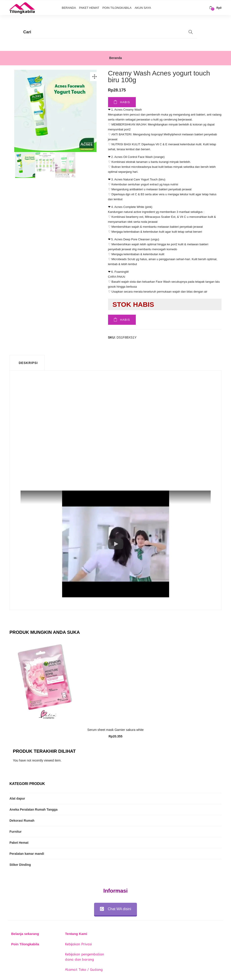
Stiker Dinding (20, 864)
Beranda (69, 7)
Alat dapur (17, 798)
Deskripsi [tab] (28, 362)
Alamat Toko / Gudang (84, 969)
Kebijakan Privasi (78, 944)
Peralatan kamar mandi (27, 853)
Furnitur (16, 831)
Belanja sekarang (25, 933)
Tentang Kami (76, 933)
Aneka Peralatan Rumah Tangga (33, 809)
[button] (215, 7)
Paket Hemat (89, 7)
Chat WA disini (115, 908)
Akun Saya (143, 7)
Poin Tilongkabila (117, 7)
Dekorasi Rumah (22, 820)
